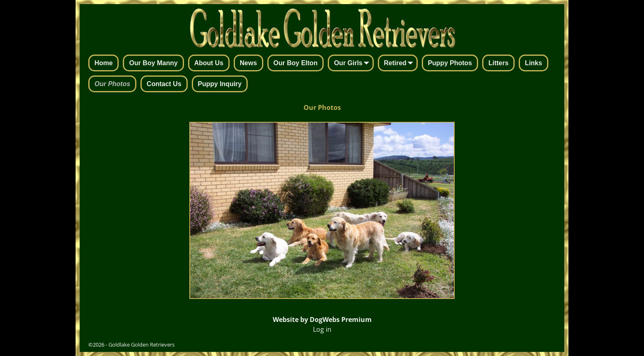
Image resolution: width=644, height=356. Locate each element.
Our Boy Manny (153, 63)
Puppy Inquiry (220, 84)
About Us (209, 63)
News (248, 63)
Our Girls (353, 64)
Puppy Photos (450, 63)
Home (103, 63)
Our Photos (112, 84)
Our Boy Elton (296, 63)
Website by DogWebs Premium (322, 319)
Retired (400, 64)
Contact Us (164, 84)
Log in (322, 329)
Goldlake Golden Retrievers (141, 345)
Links (534, 63)
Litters (498, 63)
